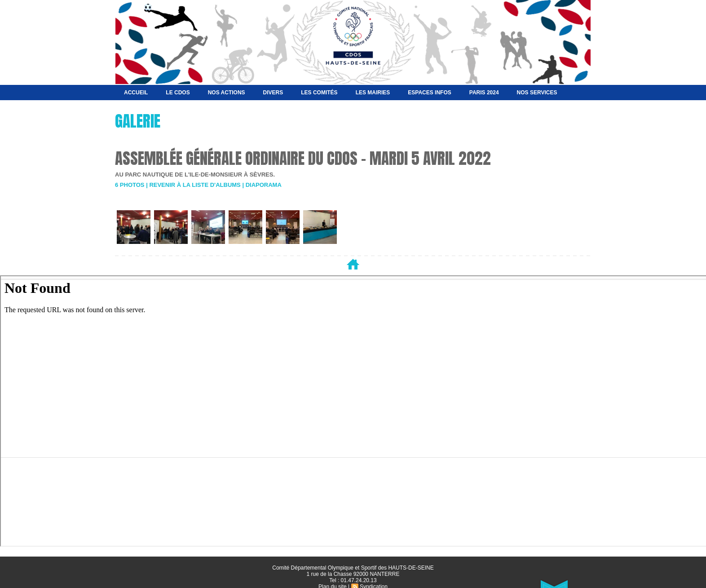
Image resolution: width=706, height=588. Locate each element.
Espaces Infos (429, 93)
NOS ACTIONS (227, 93)
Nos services (537, 93)
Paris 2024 (484, 93)
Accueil (136, 93)
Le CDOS (178, 93)
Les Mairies (373, 93)
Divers (273, 93)
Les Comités (319, 93)
